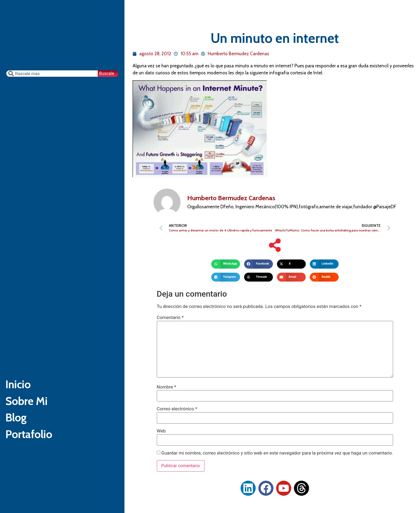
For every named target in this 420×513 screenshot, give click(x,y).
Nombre (166, 387)
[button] (226, 264)
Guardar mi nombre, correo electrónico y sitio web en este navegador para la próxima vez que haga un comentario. (277, 453)
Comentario (170, 318)
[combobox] (51, 60)
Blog (19, 424)
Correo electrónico (177, 409)
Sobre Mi (31, 403)
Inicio (21, 381)
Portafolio (34, 446)
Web (161, 431)
